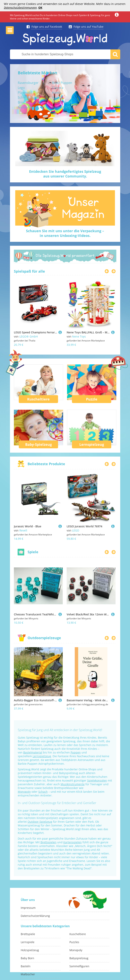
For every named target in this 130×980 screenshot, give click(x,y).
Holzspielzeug (30, 950)
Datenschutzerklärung (35, 916)
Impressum (28, 908)
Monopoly (24, 792)
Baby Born (27, 958)
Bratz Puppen (62, 83)
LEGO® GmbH (29, 336)
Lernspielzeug (92, 444)
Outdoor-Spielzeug (40, 822)
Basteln (26, 966)
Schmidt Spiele (29, 97)
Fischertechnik (28, 107)
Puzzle (92, 399)
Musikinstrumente (73, 784)
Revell (23, 530)
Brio (21, 102)
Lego (21, 88)
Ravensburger (28, 83)
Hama (56, 93)
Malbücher (28, 974)
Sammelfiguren (79, 966)
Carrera (58, 88)
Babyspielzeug (79, 958)
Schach (43, 792)
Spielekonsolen (97, 780)
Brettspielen (48, 842)
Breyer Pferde (62, 102)
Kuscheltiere (38, 399)
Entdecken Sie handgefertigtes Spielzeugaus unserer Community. (65, 174)
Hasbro (57, 97)
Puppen (76, 752)
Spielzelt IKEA (62, 107)
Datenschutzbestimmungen (20, 8)
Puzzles (74, 942)
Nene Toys (79, 336)
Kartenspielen (73, 842)
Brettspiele (28, 934)
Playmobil (25, 93)
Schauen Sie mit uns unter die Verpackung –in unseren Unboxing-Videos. (65, 233)
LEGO (76, 530)
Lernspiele (28, 942)
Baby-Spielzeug (39, 444)
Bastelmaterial (33, 752)
